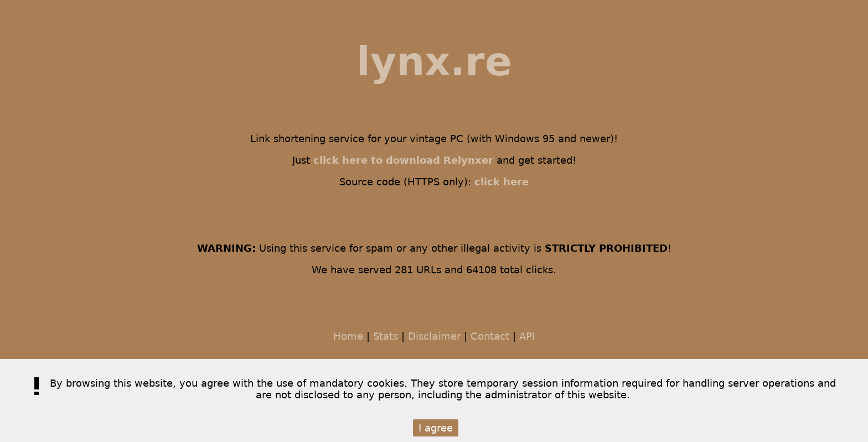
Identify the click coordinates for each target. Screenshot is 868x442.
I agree (436, 428)
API (527, 336)
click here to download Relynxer (403, 160)
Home (348, 336)
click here (502, 182)
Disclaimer (434, 336)
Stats (386, 336)
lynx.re (434, 61)
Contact (490, 336)
